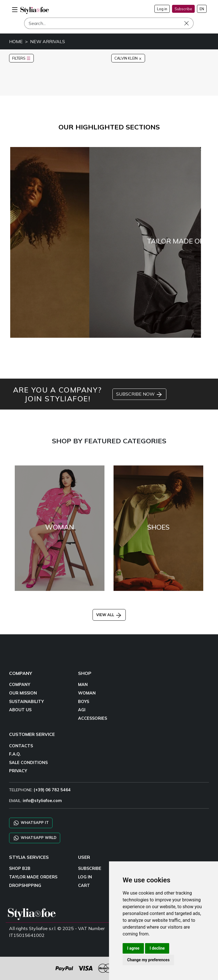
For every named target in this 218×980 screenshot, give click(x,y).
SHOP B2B (20, 868)
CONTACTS (21, 746)
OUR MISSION (23, 693)
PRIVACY (18, 771)
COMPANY (20, 685)
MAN (83, 685)
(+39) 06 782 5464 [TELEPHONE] (52, 790)
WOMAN (87, 693)
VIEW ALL (109, 615)
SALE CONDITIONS (28, 763)
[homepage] (35, 10)
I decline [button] (157, 948)
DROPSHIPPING (25, 885)
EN (202, 9)
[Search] (109, 23)
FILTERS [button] (21, 58)
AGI (82, 710)
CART (84, 885)
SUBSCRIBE (90, 868)
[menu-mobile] (15, 9)
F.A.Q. (15, 754)
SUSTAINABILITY (26, 702)
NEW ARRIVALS (48, 41)
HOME (16, 41)
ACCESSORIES (93, 718)
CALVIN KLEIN (128, 58)
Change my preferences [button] (148, 960)
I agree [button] (133, 948)
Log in (162, 9)
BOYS (84, 702)
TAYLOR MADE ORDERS (33, 877)
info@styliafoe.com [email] (42, 801)
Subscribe (183, 9)
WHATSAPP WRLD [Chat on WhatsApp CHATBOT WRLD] (35, 838)
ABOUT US (20, 710)
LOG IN (85, 877)
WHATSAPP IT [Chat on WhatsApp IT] (31, 823)
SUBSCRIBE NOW (139, 394)
